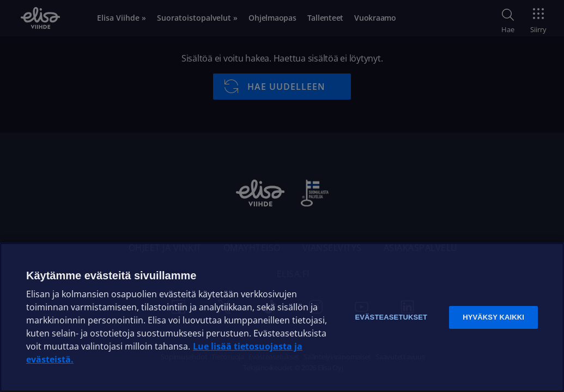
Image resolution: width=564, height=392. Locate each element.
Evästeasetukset (391, 317)
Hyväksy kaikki (493, 317)
